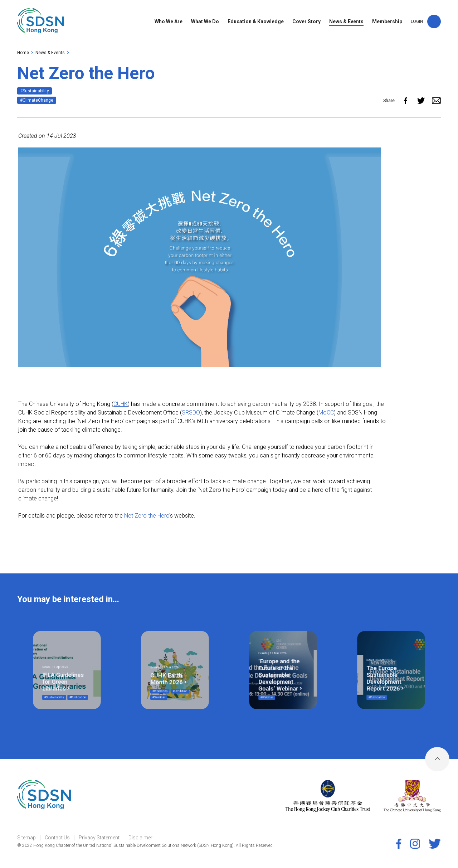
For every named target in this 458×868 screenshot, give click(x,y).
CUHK (121, 404)
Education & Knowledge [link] (256, 23)
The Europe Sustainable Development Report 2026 (388, 674)
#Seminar (167, 683)
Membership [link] (387, 23)
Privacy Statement (99, 838)
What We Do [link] (205, 23)
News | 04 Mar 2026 (386, 665)
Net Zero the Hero (147, 516)
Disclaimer (140, 838)
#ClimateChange (37, 100)
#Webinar (275, 683)
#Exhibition (177, 680)
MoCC (326, 413)
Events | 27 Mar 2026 (170, 669)
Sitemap (26, 838)
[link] (41, 23)
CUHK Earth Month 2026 (171, 674)
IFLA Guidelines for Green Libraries (65, 676)
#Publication (72, 683)
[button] (434, 23)
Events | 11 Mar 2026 (278, 662)
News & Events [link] (346, 23)
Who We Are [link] (169, 23)
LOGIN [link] (417, 23)
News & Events (50, 53)
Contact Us (57, 838)
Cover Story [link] (306, 23)
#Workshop (168, 680)
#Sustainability (35, 91)
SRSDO (191, 413)
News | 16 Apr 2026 (61, 668)
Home (23, 53)
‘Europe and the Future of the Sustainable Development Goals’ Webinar (281, 672)
